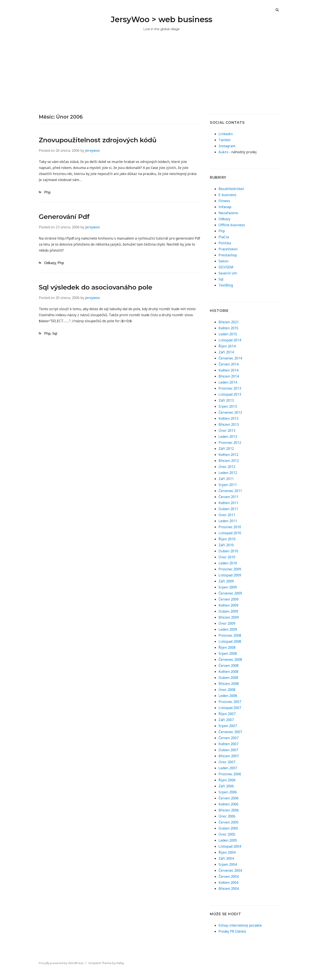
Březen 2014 (229, 376)
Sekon (223, 261)
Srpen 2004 (228, 864)
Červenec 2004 (230, 870)
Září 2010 (226, 545)
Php (47, 192)
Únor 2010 (227, 557)
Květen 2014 (228, 370)
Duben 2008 (228, 678)
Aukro (223, 152)
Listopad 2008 (230, 641)
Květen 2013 (228, 418)
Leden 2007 (228, 768)
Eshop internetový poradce (240, 925)
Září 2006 (226, 786)
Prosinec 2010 (230, 527)
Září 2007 (226, 720)
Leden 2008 (228, 696)
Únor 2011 (227, 515)
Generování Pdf (64, 217)
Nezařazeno (228, 213)
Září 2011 (226, 479)
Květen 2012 (228, 455)
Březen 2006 (229, 810)
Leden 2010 (228, 563)
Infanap (225, 207)
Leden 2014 (228, 382)
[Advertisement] (162, 82)
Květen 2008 (228, 672)
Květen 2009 (228, 605)
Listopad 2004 (230, 846)
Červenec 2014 (230, 358)
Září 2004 (226, 858)
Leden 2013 (228, 437)
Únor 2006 (227, 816)
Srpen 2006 (228, 792)
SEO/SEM (226, 267)
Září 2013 (226, 400)
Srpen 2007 (228, 726)
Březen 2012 (229, 461)
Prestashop (228, 255)
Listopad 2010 (230, 533)
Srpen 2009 (228, 587)
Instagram (227, 146)
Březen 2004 (229, 889)
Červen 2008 (229, 666)
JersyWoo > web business (161, 19)
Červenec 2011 (230, 491)
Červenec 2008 (230, 660)
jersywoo (92, 150)
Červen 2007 (229, 738)
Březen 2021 (229, 322)
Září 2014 (226, 352)
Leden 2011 (228, 521)
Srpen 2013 (228, 406)
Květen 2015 (228, 328)
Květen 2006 (228, 804)
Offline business (232, 225)
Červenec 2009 (230, 593)
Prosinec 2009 (230, 569)
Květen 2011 (228, 503)
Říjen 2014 (227, 346)
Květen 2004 (228, 882)
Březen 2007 (229, 756)
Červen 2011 (229, 497)
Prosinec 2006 (230, 774)
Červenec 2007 (230, 732)
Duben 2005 (228, 828)
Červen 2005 (229, 822)
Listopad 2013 (230, 394)
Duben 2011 (228, 509)
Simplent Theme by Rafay (106, 963)
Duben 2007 (228, 750)
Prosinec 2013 (230, 388)
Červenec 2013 (230, 412)
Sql (55, 333)
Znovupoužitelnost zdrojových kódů (98, 140)
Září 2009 (226, 581)
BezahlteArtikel (231, 189)
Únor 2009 (227, 623)
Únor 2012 (227, 467)
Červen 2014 (229, 364)
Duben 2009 (228, 611)
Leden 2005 (228, 840)
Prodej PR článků (232, 931)
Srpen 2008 (228, 653)
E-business (227, 195)
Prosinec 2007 (230, 702)
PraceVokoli (228, 249)
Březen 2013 (229, 424)
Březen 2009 (229, 617)
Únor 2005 (227, 834)
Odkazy (50, 263)
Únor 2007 (227, 762)
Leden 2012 (228, 473)
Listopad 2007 (230, 708)
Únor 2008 (227, 690)
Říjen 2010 (227, 539)
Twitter (225, 140)
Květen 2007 (228, 744)
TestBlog (226, 285)
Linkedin (226, 134)
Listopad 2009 (230, 575)
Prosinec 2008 (230, 635)
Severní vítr (228, 273)
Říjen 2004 (227, 852)
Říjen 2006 (227, 780)
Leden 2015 (228, 334)
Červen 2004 (229, 876)
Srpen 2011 (228, 485)
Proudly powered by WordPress (61, 963)
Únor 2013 (227, 430)
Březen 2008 (229, 684)
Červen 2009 (229, 599)
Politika (225, 243)
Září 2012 (226, 449)
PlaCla (224, 237)
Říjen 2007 (227, 714)
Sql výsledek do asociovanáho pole (96, 287)
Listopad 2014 (230, 340)
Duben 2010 (228, 551)
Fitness (224, 201)
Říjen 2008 (227, 647)
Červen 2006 (229, 798)
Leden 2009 (228, 629)
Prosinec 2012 (230, 443)
